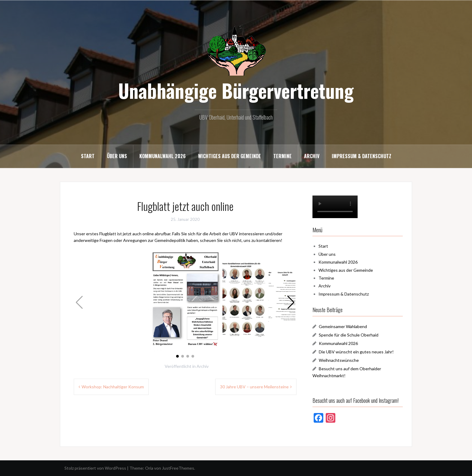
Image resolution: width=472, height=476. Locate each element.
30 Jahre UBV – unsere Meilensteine (254, 387)
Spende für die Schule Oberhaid (349, 335)
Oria (149, 468)
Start (88, 156)
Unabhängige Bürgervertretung (236, 90)
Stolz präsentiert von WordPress (95, 468)
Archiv (312, 156)
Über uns (117, 156)
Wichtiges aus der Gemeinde (230, 156)
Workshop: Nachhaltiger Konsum (113, 387)
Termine (283, 156)
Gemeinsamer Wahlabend (343, 326)
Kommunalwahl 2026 (163, 156)
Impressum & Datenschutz (362, 156)
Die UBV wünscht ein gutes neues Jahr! (356, 352)
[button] (291, 302)
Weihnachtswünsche (339, 360)
